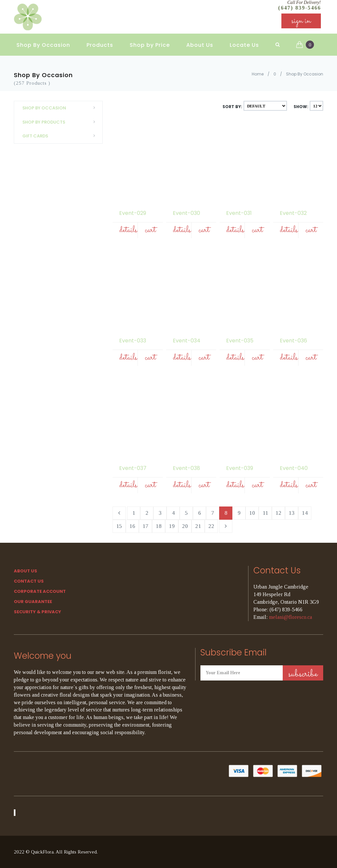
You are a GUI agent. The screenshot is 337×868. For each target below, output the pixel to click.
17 (145, 526)
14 (305, 513)
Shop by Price (150, 43)
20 (185, 526)
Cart (150, 230)
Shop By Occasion (43, 43)
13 (292, 513)
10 (252, 513)
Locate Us (244, 43)
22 (211, 526)
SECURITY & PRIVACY (38, 612)
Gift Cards (61, 136)
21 (198, 526)
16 (132, 526)
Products (100, 43)
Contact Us (29, 581)
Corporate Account (40, 591)
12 (278, 513)
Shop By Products (61, 122)
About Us (200, 43)
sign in (301, 23)
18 (159, 526)
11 (265, 513)
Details (128, 230)
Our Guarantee (33, 602)
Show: (301, 107)
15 (119, 526)
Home (258, 74)
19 (172, 526)
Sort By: (232, 107)
